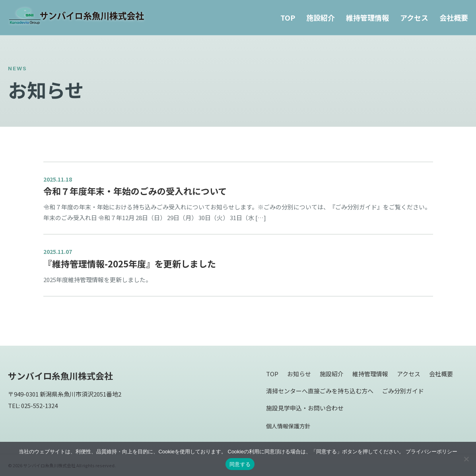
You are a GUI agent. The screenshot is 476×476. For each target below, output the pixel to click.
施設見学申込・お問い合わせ (305, 408)
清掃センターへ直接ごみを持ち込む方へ (320, 391)
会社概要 (454, 17)
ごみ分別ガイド (403, 391)
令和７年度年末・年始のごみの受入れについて (135, 191)
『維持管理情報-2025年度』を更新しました (130, 263)
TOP (288, 17)
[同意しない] (466, 459)
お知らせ (299, 374)
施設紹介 (321, 17)
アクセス (414, 17)
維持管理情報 (367, 17)
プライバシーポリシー (431, 452)
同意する (240, 464)
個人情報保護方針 (288, 426)
